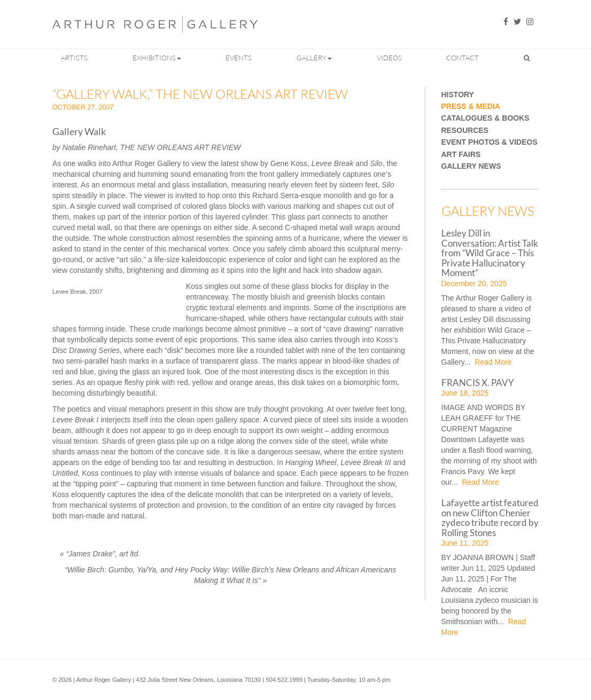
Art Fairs (461, 155)
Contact (462, 58)
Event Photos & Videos (489, 142)
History (458, 95)
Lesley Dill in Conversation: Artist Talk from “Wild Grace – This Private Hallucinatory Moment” (490, 253)
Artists (74, 58)
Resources (465, 131)
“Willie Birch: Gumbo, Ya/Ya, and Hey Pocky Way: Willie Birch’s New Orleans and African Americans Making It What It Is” (230, 575)
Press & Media (471, 107)
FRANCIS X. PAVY (478, 383)
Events (239, 58)
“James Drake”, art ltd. (100, 554)
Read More (492, 362)
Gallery (314, 58)
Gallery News (471, 166)
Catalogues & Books (485, 118)
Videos (389, 58)
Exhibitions (157, 58)
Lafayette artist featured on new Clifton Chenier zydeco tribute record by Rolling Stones (490, 517)
